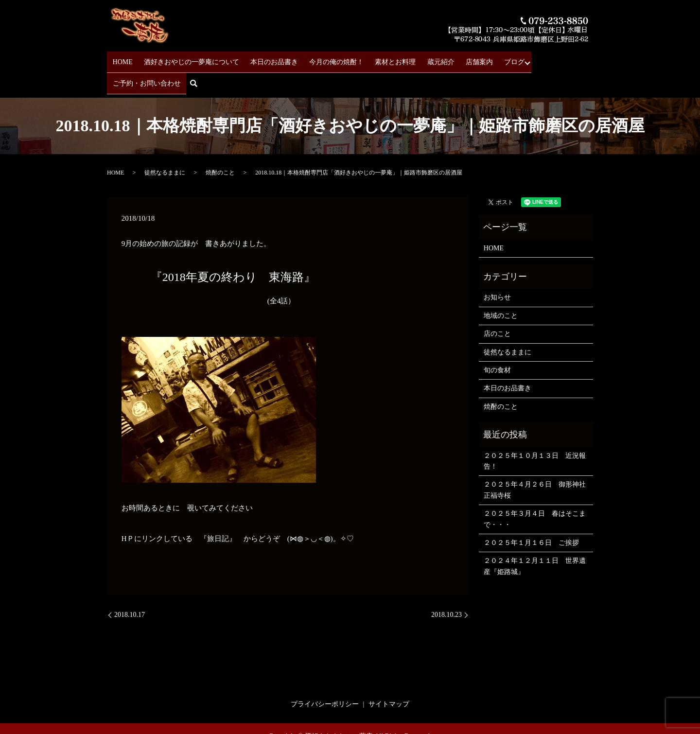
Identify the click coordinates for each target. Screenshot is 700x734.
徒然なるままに (165, 145)
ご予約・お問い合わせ (538, 59)
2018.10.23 (446, 587)
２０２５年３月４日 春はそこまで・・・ (535, 491)
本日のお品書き (266, 59)
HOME (123, 59)
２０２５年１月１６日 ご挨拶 (531, 515)
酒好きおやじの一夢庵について (188, 59)
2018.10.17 (130, 587)
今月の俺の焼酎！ (324, 59)
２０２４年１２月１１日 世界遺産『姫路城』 (535, 538)
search (588, 59)
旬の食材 (497, 342)
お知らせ (497, 270)
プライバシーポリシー (325, 676)
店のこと (497, 306)
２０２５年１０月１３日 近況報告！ (535, 433)
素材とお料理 (378, 59)
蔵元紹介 (419, 59)
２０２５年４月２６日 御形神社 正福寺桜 (536, 462)
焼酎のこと (220, 145)
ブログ (484, 59)
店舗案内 (453, 59)
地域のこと (501, 288)
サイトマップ (389, 676)
